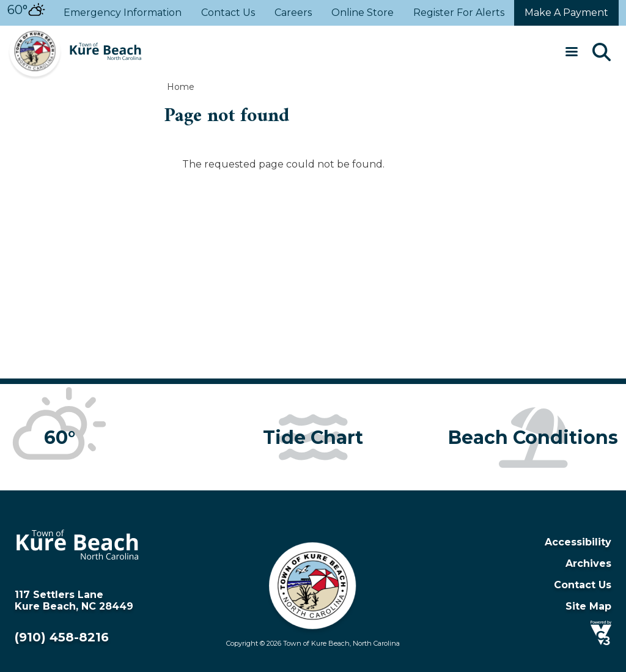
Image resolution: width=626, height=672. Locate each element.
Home (181, 87)
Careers (293, 13)
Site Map (588, 606)
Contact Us (228, 13)
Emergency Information (123, 13)
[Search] (602, 53)
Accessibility (578, 542)
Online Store (363, 13)
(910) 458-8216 (62, 637)
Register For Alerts (459, 13)
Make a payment (566, 13)
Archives (588, 563)
